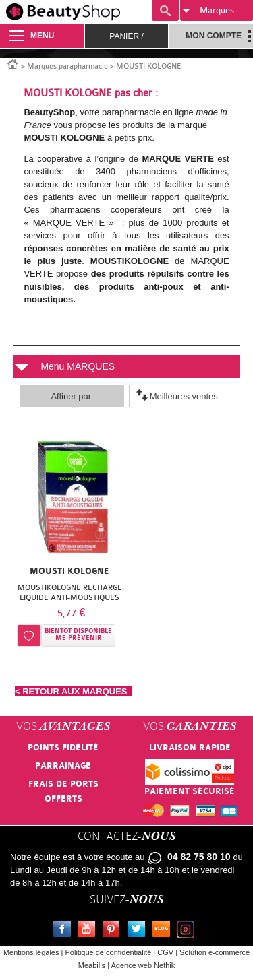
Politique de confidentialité (108, 952)
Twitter (139, 931)
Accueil (13, 63)
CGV (165, 952)
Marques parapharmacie (67, 66)
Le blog (164, 931)
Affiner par (71, 396)
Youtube (89, 931)
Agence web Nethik (143, 965)
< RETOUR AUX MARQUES (74, 691)
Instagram (188, 931)
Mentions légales (31, 952)
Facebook (65, 931)
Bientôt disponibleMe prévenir (78, 635)
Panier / (126, 36)
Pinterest (114, 931)
